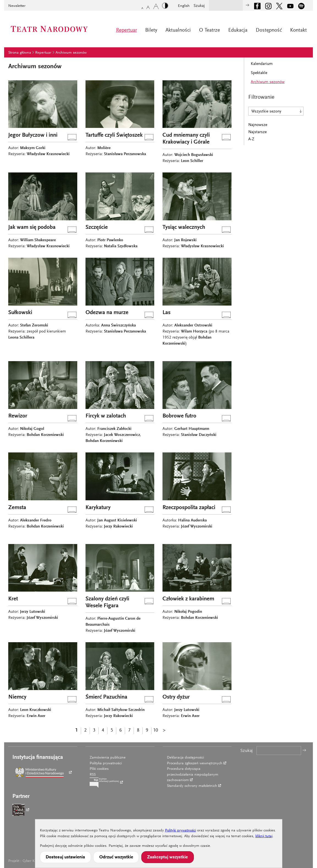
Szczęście (97, 228)
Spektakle (259, 73)
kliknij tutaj (264, 836)
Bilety (151, 30)
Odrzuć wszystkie (116, 857)
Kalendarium (262, 64)
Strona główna (20, 53)
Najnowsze (258, 125)
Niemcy (17, 697)
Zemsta (17, 508)
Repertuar (126, 30)
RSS (93, 775)
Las (166, 313)
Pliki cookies (99, 769)
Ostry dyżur (176, 697)
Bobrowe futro (179, 416)
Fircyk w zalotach (106, 416)
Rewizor (18, 416)
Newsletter (17, 6)
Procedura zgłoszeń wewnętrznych (195, 763)
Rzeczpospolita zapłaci (189, 508)
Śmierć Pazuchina (106, 697)
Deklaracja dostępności (185, 758)
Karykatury (98, 508)
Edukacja (238, 30)
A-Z (251, 139)
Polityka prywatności (106, 763)
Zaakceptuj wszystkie (167, 857)
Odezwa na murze (107, 313)
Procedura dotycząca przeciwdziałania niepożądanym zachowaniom (193, 775)
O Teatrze (210, 30)
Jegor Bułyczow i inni (33, 135)
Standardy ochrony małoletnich (192, 786)
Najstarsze (257, 132)
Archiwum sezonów (71, 53)
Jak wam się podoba (32, 228)
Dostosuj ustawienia (65, 857)
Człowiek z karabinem (188, 599)
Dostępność (269, 30)
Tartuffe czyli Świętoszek (114, 135)
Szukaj (199, 6)
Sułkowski (20, 313)
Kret (13, 599)
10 (156, 730)
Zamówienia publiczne (108, 758)
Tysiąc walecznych (184, 228)
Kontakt (298, 30)
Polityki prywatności (180, 831)
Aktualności (178, 30)
